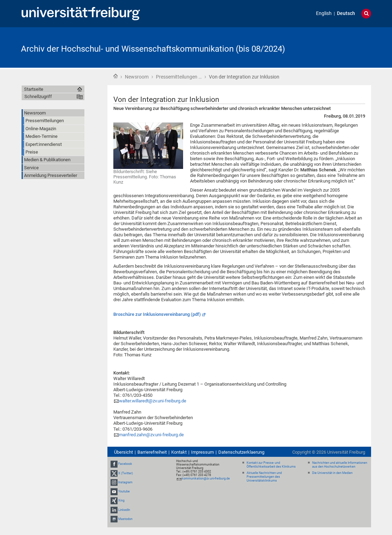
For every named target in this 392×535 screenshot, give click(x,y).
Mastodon (125, 519)
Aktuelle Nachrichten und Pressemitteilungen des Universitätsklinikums (264, 477)
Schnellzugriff (38, 96)
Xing (121, 500)
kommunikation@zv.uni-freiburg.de (206, 478)
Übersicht (123, 452)
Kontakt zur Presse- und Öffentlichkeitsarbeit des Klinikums (271, 465)
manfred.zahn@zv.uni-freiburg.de (151, 435)
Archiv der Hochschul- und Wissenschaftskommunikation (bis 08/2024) (153, 49)
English (324, 13)
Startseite (115, 76)
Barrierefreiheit (152, 452)
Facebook (125, 464)
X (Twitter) (126, 473)
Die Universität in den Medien (332, 473)
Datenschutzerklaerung (241, 452)
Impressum (202, 452)
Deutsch (346, 13)
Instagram (125, 482)
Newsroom (137, 77)
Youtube (124, 491)
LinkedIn (124, 510)
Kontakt (179, 452)
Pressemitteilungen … (179, 77)
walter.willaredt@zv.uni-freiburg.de (153, 401)
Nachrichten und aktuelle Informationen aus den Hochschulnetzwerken (340, 465)
